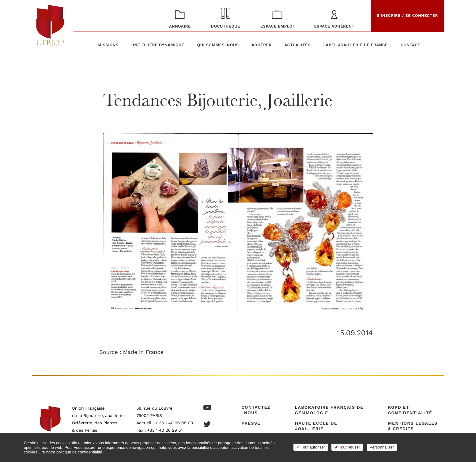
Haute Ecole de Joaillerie (316, 426)
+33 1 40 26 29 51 (165, 430)
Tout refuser (347, 447)
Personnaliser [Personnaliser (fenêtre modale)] (382, 447)
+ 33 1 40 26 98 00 (174, 423)
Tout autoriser (311, 447)
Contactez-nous (256, 410)
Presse (251, 423)
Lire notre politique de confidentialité (70, 452)
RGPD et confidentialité (410, 410)
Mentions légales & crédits (413, 426)
